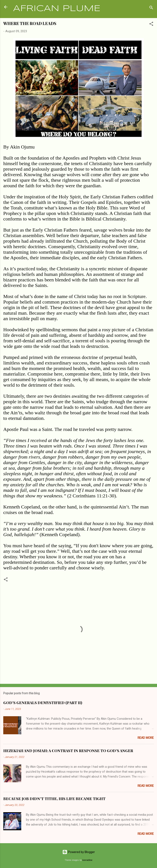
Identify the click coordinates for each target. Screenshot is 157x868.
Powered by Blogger (79, 852)
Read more (146, 738)
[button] (151, 25)
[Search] (151, 8)
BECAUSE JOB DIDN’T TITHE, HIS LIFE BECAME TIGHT (54, 799)
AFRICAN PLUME (57, 9)
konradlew (87, 860)
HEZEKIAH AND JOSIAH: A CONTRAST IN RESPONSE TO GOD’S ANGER (68, 751)
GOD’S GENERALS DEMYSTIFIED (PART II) (43, 703)
